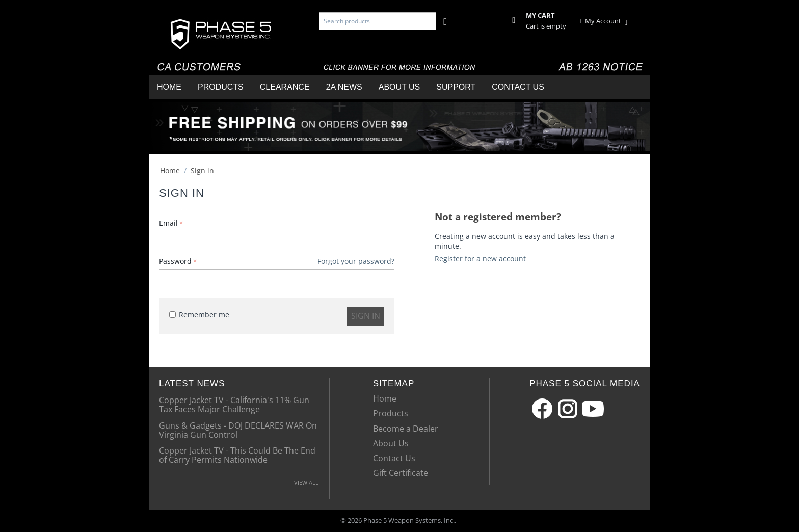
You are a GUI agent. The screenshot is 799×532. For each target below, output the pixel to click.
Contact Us (518, 87)
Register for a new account (480, 259)
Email (168, 223)
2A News (344, 87)
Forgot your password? (356, 261)
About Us (400, 87)
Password (175, 261)
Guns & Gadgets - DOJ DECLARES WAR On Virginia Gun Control (238, 430)
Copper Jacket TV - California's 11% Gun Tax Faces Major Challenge (234, 404)
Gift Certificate (401, 473)
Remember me (199, 315)
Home (169, 87)
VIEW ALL (306, 482)
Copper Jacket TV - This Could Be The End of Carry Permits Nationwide (237, 455)
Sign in (366, 316)
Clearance (285, 87)
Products (221, 87)
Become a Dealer (406, 429)
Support (456, 87)
